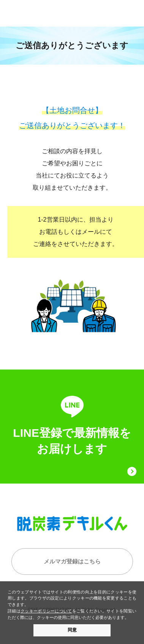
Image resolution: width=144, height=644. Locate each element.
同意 (72, 630)
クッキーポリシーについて (46, 611)
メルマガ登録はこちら (72, 561)
